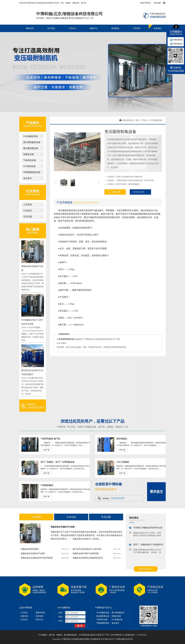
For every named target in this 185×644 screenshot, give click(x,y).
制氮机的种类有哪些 (30, 549)
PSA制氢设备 (29, 166)
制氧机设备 (29, 154)
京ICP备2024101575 (109, 639)
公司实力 (24, 620)
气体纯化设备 (30, 160)
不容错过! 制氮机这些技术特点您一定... (150, 528)
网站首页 (30, 28)
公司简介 (24, 613)
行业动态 (28, 211)
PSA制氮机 (43, 635)
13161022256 (137, 192)
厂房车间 (136, 28)
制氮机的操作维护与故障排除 (86, 553)
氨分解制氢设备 (31, 148)
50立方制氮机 (123, 462)
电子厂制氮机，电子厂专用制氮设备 (58, 462)
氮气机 (102, 427)
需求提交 (156, 492)
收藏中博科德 (145, 3)
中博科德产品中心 (104, 608)
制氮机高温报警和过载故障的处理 (88, 558)
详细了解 (46, 450)
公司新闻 (28, 205)
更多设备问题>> (146, 569)
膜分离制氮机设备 (32, 142)
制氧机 (110, 427)
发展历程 (24, 616)
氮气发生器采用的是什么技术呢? (87, 549)
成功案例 (115, 28)
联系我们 (158, 28)
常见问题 (28, 217)
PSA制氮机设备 (31, 136)
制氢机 (119, 427)
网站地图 (157, 3)
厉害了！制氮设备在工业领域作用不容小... (152, 545)
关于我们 (51, 28)
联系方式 (40, 620)
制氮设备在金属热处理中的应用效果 (37, 558)
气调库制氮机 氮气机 (50, 439)
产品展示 (33, 123)
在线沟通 (114, 192)
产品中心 (73, 28)
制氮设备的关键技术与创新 (63, 527)
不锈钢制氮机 (47, 485)
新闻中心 (94, 28)
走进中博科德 (26, 608)
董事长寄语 (40, 613)
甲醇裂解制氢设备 (32, 172)
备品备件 (28, 178)
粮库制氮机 (122, 439)
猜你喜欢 (134, 518)
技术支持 (129, 639)
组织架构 (40, 616)
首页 (137, 120)
